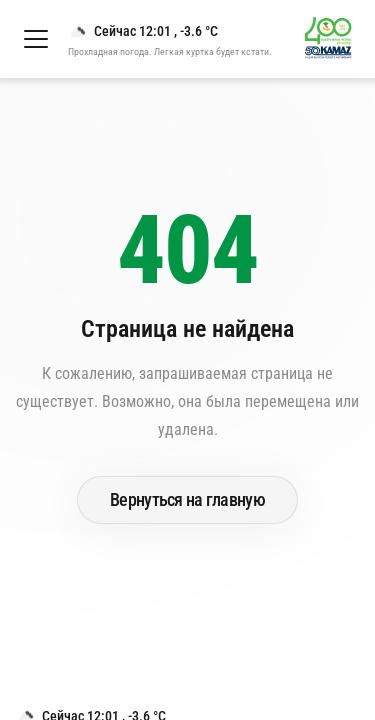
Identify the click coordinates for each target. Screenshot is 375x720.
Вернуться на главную (187, 499)
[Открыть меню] (36, 39)
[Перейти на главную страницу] (336, 49)
